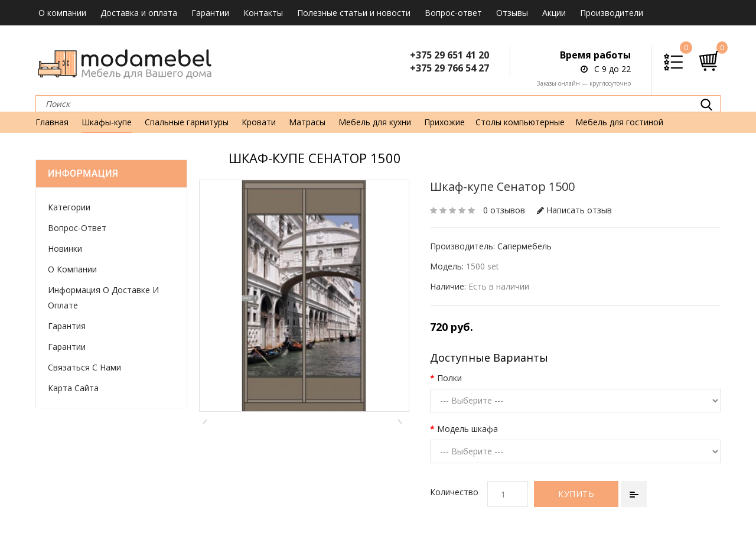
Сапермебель (524, 246)
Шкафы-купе (107, 122)
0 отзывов (504, 210)
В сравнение (634, 494)
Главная (52, 122)
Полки (449, 378)
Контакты (263, 13)
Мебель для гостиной (619, 122)
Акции (554, 13)
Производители (612, 13)
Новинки (65, 248)
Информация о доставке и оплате (103, 298)
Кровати (259, 122)
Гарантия (67, 326)
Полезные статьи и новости (354, 13)
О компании (62, 13)
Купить (576, 494)
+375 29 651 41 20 (449, 55)
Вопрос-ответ (453, 13)
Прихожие (444, 122)
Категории (69, 207)
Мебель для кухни (375, 122)
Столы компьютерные (520, 122)
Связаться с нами (84, 367)
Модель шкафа (467, 429)
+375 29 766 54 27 (449, 68)
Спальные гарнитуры (187, 122)
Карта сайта (73, 388)
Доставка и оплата (139, 13)
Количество (454, 492)
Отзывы (512, 13)
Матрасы (307, 122)
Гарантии (210, 13)
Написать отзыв (574, 210)
